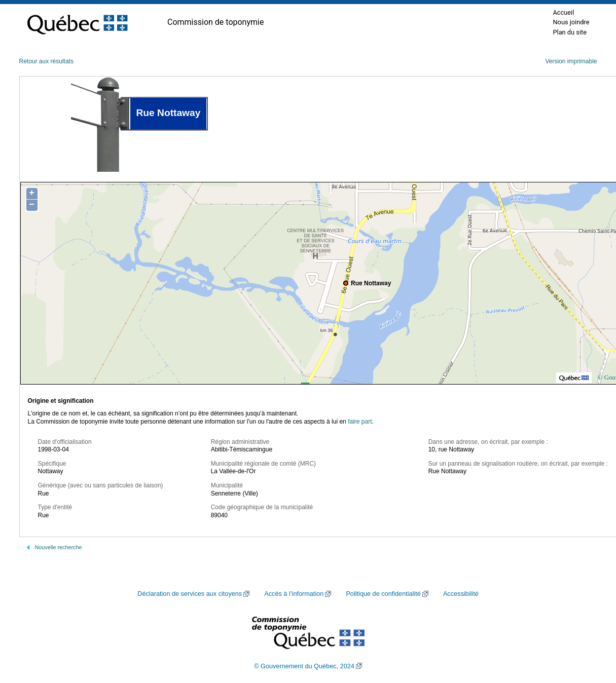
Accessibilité (461, 594)
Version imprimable (571, 61)
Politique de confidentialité (383, 594)
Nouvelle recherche (59, 547)
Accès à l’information (294, 594)
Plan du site (570, 32)
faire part (360, 422)
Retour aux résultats (46, 61)
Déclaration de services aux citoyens (190, 594)
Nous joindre (571, 22)
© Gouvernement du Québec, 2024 (304, 666)
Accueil (563, 12)
